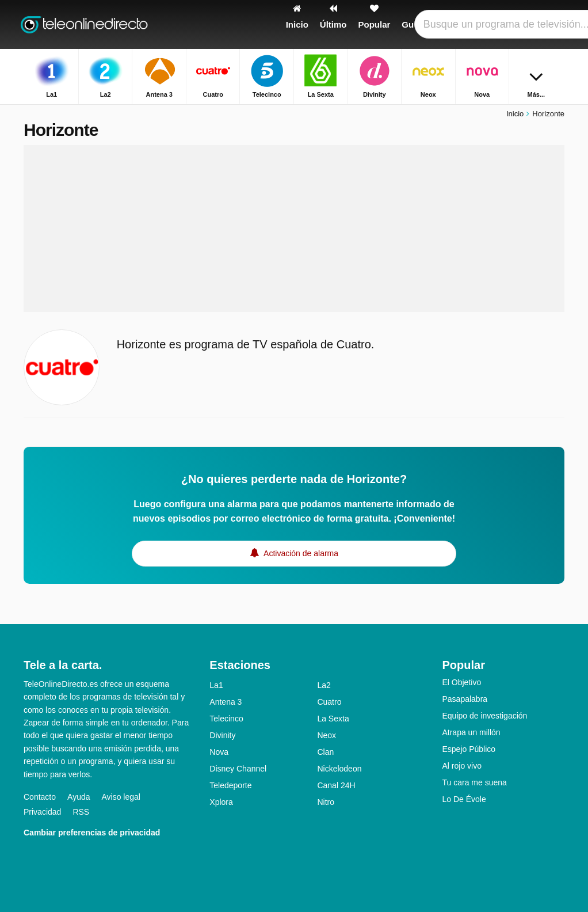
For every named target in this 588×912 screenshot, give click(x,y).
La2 (324, 685)
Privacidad (42, 812)
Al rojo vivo (461, 766)
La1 (216, 685)
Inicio (515, 114)
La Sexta (333, 719)
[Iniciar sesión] (530, 24)
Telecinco (226, 719)
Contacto (40, 797)
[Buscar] (558, 24)
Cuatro (329, 702)
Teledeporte (230, 785)
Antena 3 (226, 702)
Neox (327, 735)
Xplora (221, 802)
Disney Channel (238, 769)
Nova (219, 752)
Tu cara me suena (474, 782)
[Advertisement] (294, 229)
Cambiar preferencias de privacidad (92, 833)
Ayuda (79, 797)
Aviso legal (121, 797)
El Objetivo (461, 682)
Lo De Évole (464, 799)
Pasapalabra (465, 699)
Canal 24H (336, 785)
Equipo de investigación (484, 716)
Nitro (326, 802)
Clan (325, 752)
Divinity (222, 735)
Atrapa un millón (471, 732)
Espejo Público (469, 749)
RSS (81, 812)
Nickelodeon (339, 769)
